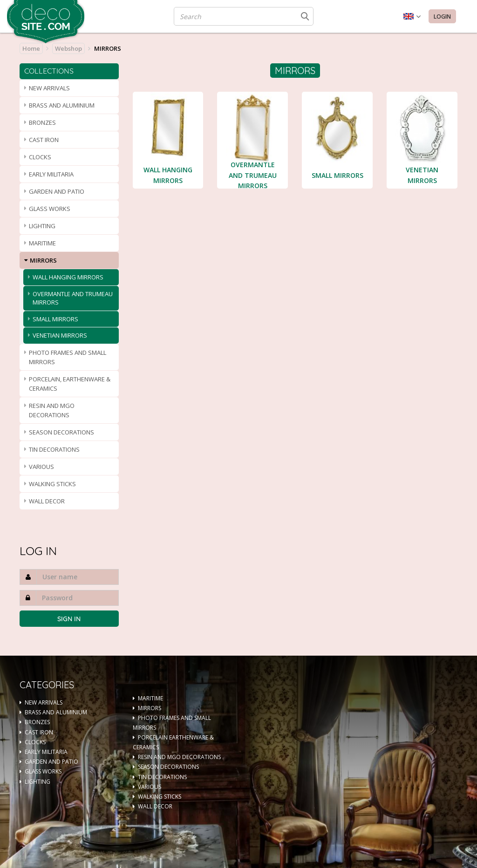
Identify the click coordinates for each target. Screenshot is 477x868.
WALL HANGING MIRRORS (68, 277)
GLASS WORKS (50, 209)
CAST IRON (44, 140)
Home (31, 48)
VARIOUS (41, 467)
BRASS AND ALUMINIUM (62, 105)
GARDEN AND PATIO (57, 191)
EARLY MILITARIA (51, 174)
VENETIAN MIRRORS (60, 335)
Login (442, 17)
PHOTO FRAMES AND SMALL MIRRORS (68, 357)
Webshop (68, 48)
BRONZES (42, 122)
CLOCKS (40, 157)
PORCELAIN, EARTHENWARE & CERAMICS (70, 384)
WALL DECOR (47, 501)
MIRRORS (43, 260)
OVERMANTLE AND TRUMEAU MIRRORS (73, 298)
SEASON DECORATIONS (61, 432)
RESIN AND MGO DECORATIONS (52, 410)
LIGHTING (42, 226)
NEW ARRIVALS (49, 88)
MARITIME (42, 243)
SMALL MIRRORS (55, 319)
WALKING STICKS (52, 484)
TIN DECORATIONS (54, 449)
